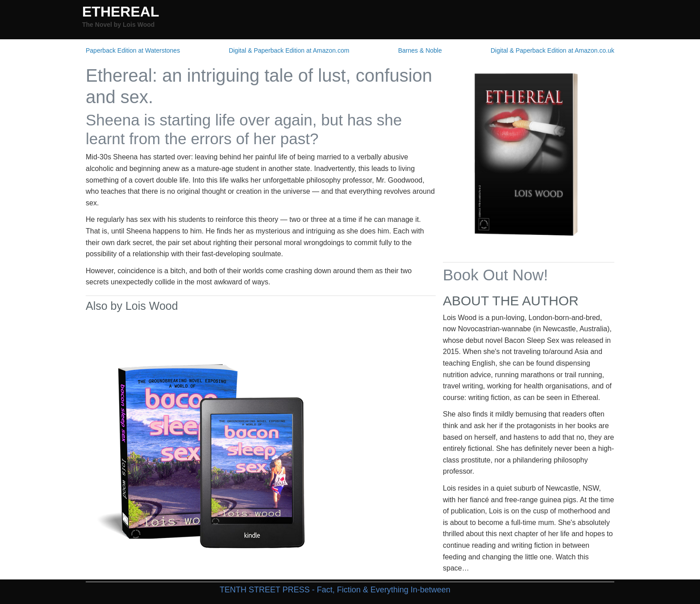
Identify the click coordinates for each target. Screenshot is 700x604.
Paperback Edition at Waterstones (133, 50)
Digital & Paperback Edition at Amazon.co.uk (552, 50)
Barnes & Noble (420, 50)
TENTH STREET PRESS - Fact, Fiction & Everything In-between (335, 590)
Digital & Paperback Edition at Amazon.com (289, 50)
